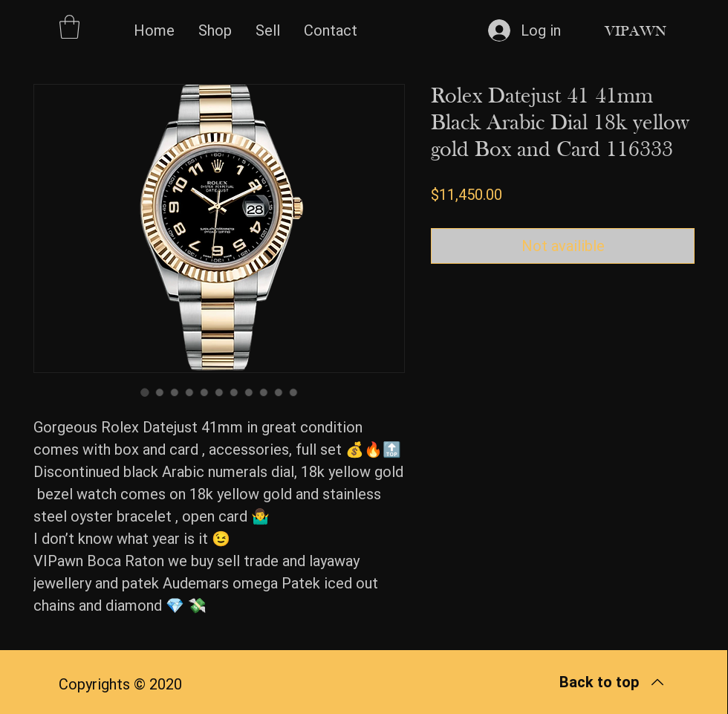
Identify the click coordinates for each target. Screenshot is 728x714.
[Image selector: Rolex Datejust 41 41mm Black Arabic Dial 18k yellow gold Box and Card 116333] (145, 392)
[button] (69, 27)
